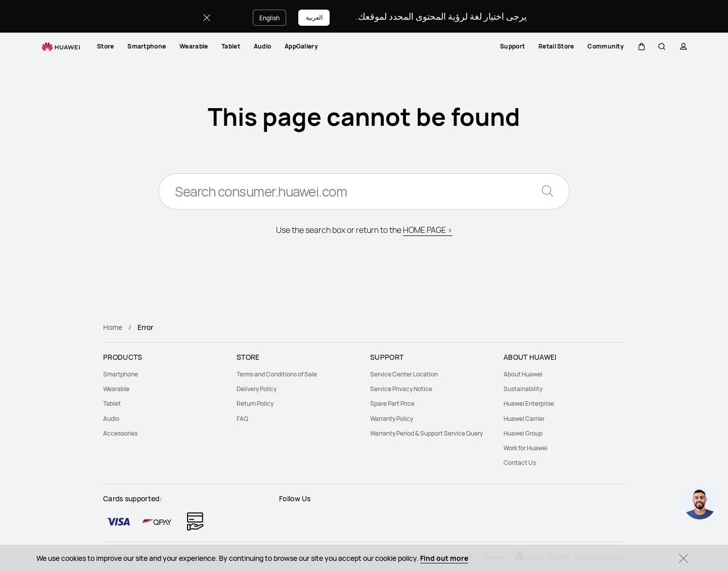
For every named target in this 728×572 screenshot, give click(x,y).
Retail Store (555, 46)
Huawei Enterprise (529, 403)
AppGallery (301, 46)
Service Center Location (404, 374)
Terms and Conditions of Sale (277, 374)
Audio (263, 46)
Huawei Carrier (524, 419)
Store (106, 46)
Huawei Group (523, 433)
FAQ (242, 419)
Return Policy (255, 403)
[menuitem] (106, 46)
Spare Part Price (392, 403)
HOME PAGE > (428, 230)
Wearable (194, 46)
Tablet (231, 46)
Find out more (444, 558)
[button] (641, 46)
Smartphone (147, 46)
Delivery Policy (257, 389)
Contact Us (520, 463)
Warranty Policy (392, 419)
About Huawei (523, 374)
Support (511, 46)
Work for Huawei (526, 448)
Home (113, 327)
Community (605, 46)
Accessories (120, 433)
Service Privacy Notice (401, 389)
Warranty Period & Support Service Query (426, 433)
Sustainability (523, 389)
